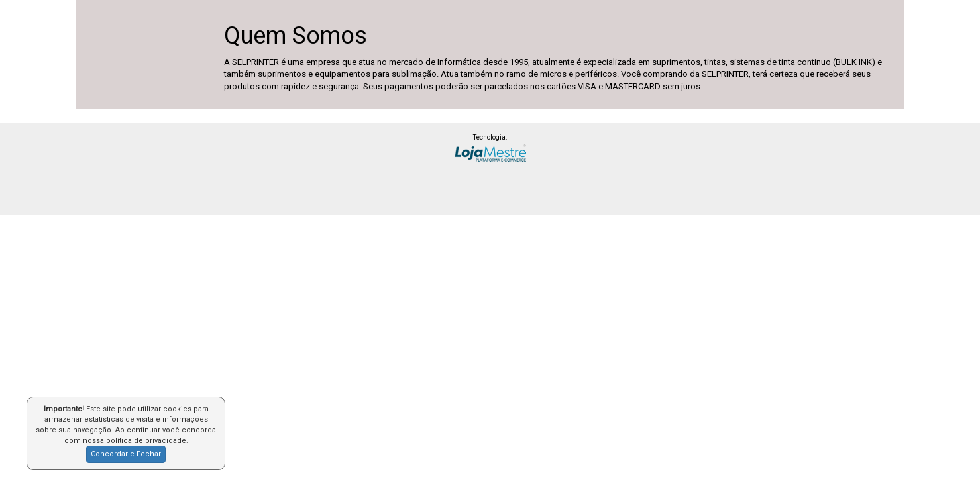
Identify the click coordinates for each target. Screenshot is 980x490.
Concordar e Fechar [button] (126, 454)
